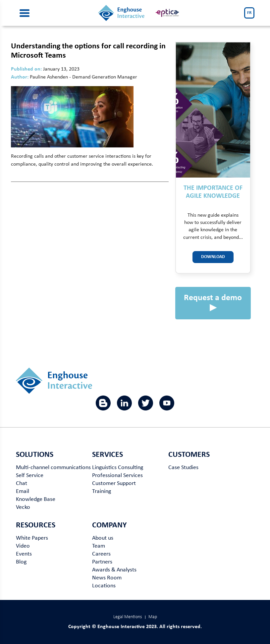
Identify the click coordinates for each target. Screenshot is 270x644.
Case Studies (183, 468)
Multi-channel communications (53, 468)
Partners (102, 562)
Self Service (30, 476)
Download (213, 257)
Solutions (35, 455)
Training (102, 491)
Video (23, 546)
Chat (22, 483)
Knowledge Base (36, 499)
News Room (107, 578)
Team (99, 546)
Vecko (23, 507)
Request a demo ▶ (213, 303)
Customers (189, 455)
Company (109, 525)
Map (153, 617)
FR (249, 13)
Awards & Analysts (114, 570)
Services (108, 455)
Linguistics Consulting (118, 468)
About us (103, 538)
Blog (21, 562)
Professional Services (117, 476)
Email (23, 491)
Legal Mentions (128, 617)
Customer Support (114, 483)
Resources (36, 525)
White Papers (32, 538)
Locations (104, 586)
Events (24, 554)
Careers (101, 554)
